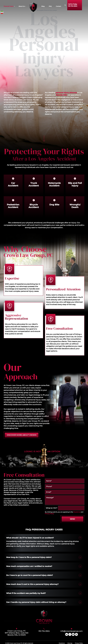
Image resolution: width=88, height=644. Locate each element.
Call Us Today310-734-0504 (73, 5)
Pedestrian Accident (13, 206)
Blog (43, 6)
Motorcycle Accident (54, 184)
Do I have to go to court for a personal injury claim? (30, 575)
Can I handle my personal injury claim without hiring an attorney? (36, 602)
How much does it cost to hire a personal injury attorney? (32, 584)
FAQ (50, 6)
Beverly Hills (61, 95)
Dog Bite (54, 205)
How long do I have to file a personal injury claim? (29, 557)
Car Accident (13, 184)
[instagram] (76, 634)
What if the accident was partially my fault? (26, 593)
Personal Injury (9, 6)
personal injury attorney (66, 93)
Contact (58, 6)
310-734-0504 (44, 631)
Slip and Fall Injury (75, 184)
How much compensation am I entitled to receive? (29, 566)
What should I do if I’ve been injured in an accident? (30, 538)
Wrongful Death (75, 206)
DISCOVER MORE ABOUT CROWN (22, 435)
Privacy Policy (49, 514)
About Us (22, 6)
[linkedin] (67, 634)
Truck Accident (34, 184)
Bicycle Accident (34, 206)
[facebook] (73, 634)
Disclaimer (77, 512)
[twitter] (70, 634)
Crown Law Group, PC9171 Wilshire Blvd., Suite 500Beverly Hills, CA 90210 (17, 633)
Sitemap (70, 643)
